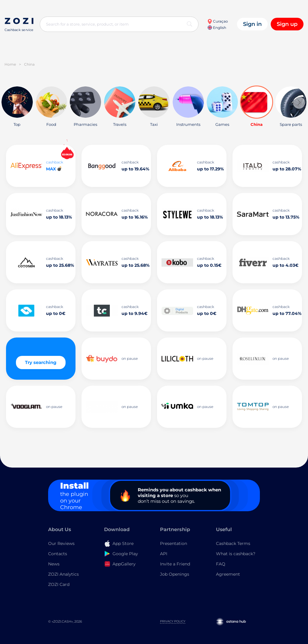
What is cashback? (236, 554)
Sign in (252, 24)
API (164, 554)
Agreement (228, 574)
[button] (299, 103)
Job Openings (175, 574)
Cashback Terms (233, 543)
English (217, 28)
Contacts (58, 554)
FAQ (221, 564)
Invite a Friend (175, 564)
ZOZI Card (59, 584)
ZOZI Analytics (63, 574)
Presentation (174, 543)
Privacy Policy (173, 621)
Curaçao (218, 21)
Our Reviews (61, 543)
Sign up (287, 24)
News (54, 564)
